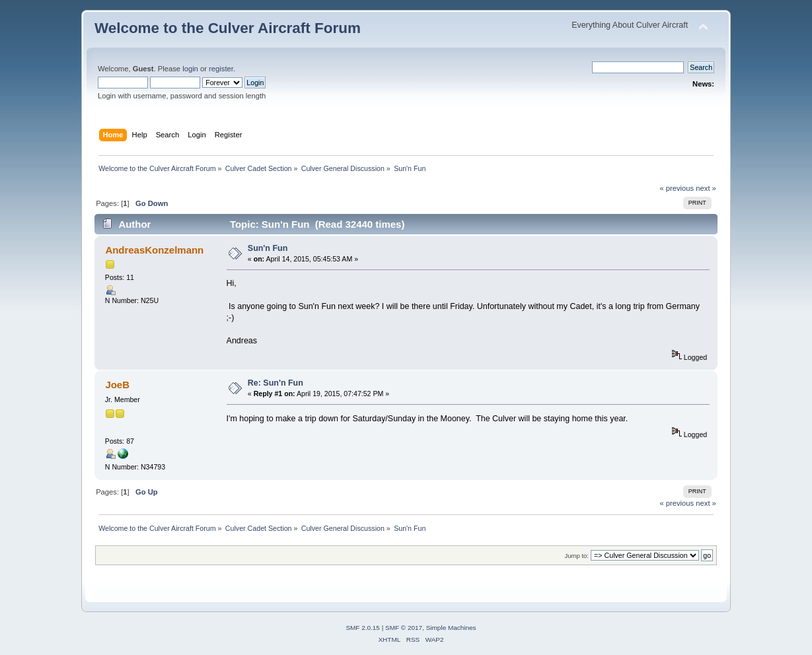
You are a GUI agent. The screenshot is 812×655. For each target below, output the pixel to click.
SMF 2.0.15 (363, 628)
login (190, 69)
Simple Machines (451, 628)
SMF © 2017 (404, 628)
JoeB (117, 385)
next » (706, 188)
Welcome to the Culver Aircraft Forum (228, 28)
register (221, 69)
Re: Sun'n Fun (276, 383)
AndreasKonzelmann (154, 250)
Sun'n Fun (268, 248)
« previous (677, 188)
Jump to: (576, 556)
